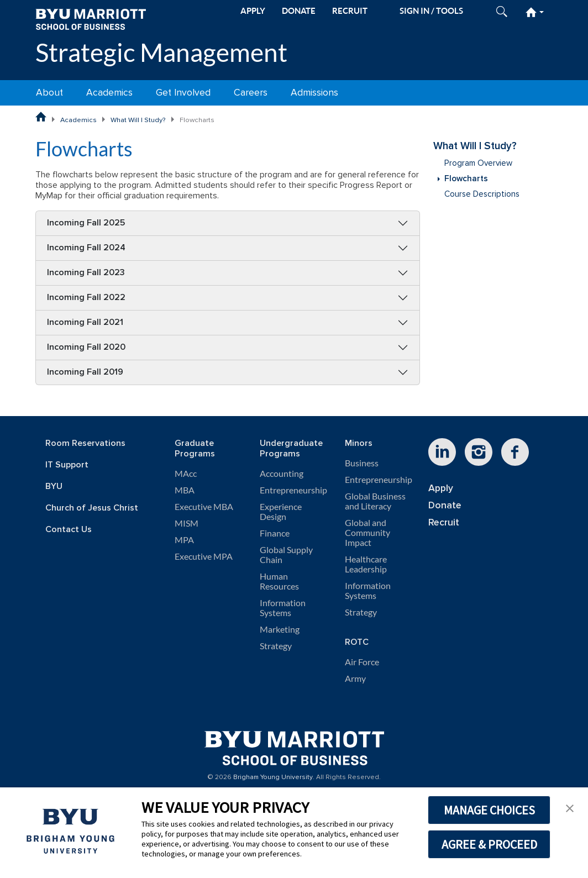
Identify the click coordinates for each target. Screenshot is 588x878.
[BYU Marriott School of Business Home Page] (41, 117)
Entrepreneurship (293, 490)
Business (362, 463)
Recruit (444, 522)
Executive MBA (204, 507)
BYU (54, 487)
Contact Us (69, 530)
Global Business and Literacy (375, 501)
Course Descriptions (482, 194)
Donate (445, 505)
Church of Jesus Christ (92, 508)
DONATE (299, 11)
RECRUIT (350, 11)
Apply (441, 488)
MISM (187, 523)
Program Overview (478, 163)
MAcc (186, 474)
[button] (570, 807)
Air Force (362, 662)
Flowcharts (466, 179)
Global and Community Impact (368, 533)
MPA (184, 540)
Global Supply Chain (286, 555)
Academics (109, 93)
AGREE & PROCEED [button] (489, 844)
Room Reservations (85, 443)
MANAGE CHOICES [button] (489, 810)
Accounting (282, 474)
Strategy (276, 646)
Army (355, 679)
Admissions (314, 93)
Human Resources (279, 581)
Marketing (280, 629)
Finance (275, 533)
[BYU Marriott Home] (91, 19)
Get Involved (183, 93)
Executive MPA (204, 556)
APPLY (253, 11)
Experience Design (281, 512)
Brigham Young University (273, 777)
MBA (185, 490)
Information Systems (283, 608)
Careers (251, 93)
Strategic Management (161, 52)
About (49, 93)
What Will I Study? (138, 120)
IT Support (67, 465)
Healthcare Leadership (366, 564)
